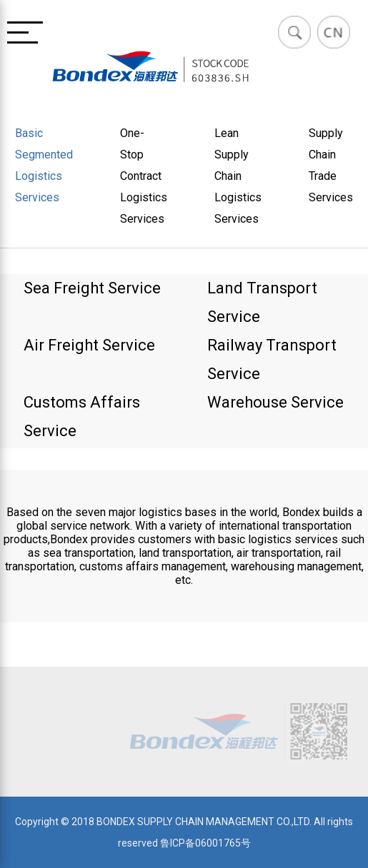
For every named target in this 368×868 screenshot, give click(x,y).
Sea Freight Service (92, 288)
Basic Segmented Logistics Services (44, 165)
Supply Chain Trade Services (331, 165)
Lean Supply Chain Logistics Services (238, 176)
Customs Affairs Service (82, 417)
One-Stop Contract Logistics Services (144, 176)
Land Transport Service (262, 302)
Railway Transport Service (272, 359)
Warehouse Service (275, 402)
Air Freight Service (89, 345)
